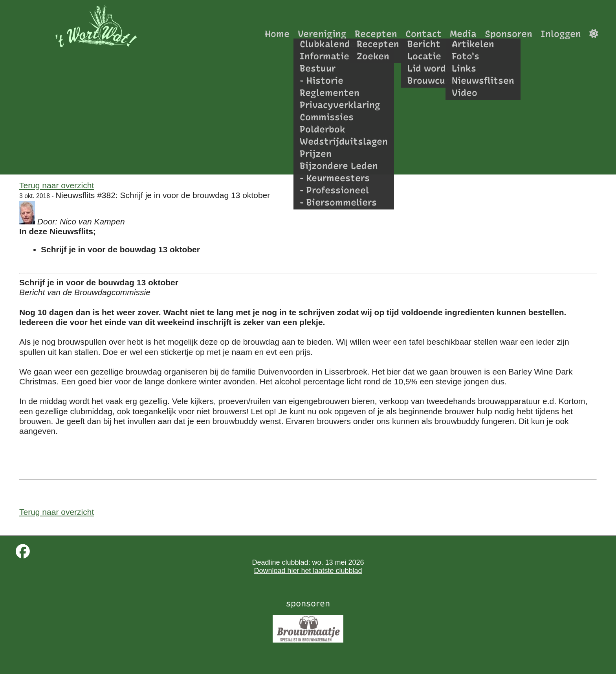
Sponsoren (509, 34)
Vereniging (322, 34)
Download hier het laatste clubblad (308, 571)
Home (277, 34)
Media (463, 34)
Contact (423, 34)
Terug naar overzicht (57, 185)
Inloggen (561, 34)
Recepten (376, 34)
